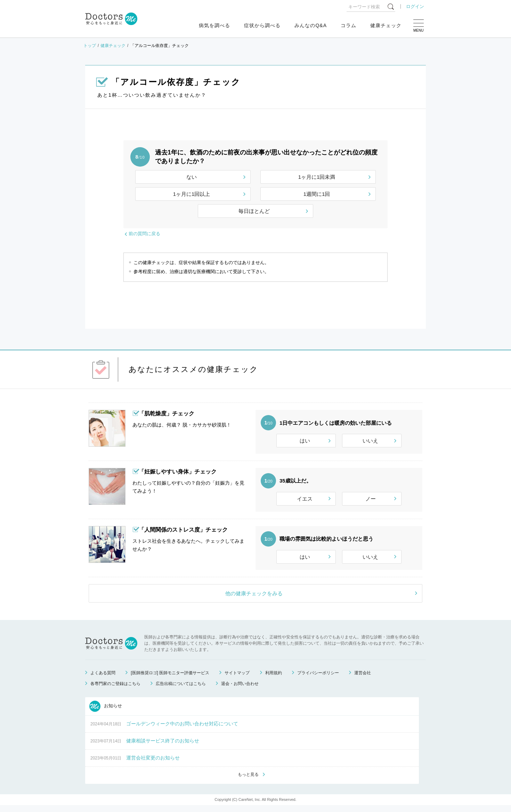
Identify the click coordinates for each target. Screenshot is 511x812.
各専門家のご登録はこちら (115, 690)
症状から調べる (262, 25)
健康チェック (386, 25)
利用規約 (274, 679)
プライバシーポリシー (318, 679)
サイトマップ (237, 679)
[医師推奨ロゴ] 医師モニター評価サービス (170, 679)
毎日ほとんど (254, 211)
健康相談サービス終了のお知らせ (163, 747)
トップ (90, 46)
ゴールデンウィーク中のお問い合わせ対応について (182, 730)
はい (305, 441)
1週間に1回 (317, 194)
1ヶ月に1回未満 (317, 177)
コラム (348, 25)
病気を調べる (214, 25)
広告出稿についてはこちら (181, 690)
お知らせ (106, 713)
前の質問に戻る (144, 234)
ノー (371, 501)
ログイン (415, 6)
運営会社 (363, 679)
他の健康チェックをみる (254, 600)
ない (192, 177)
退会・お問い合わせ (240, 690)
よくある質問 (103, 679)
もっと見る (248, 781)
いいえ (370, 441)
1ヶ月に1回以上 (192, 194)
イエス (305, 501)
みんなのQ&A (311, 25)
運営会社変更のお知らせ (153, 764)
